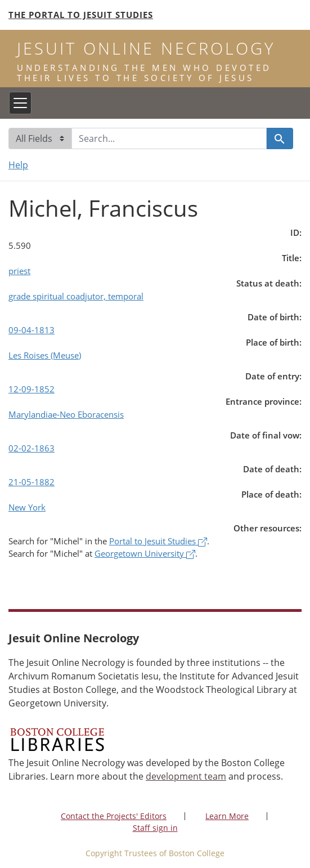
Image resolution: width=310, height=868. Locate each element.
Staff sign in (155, 828)
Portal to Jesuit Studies (158, 541)
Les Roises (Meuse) (45, 355)
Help (18, 165)
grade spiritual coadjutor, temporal (76, 296)
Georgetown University (145, 553)
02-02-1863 (32, 448)
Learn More (227, 816)
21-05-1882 (32, 482)
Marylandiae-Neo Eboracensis (66, 414)
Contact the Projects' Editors (114, 816)
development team (186, 776)
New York (27, 507)
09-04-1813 (32, 330)
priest (19, 271)
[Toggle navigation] (20, 103)
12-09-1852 (32, 389)
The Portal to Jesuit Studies (81, 15)
